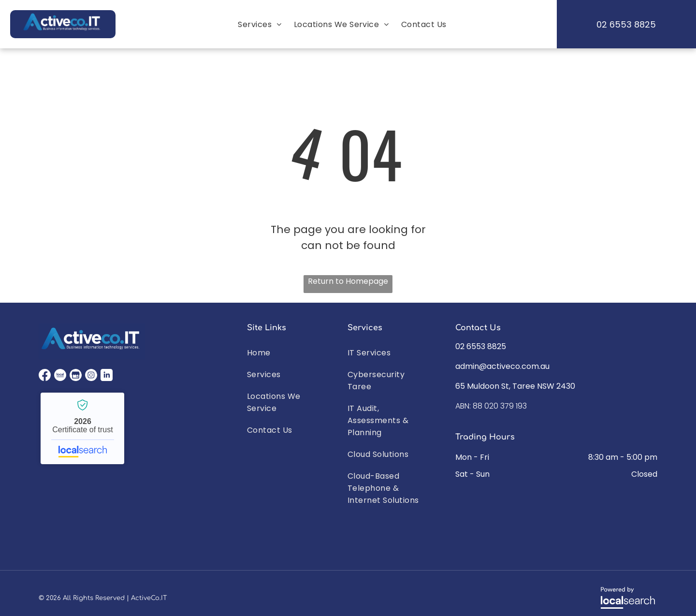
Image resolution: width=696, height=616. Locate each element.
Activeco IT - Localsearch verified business (82, 428)
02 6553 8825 (481, 346)
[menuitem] (258, 24)
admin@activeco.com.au (502, 366)
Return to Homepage (348, 281)
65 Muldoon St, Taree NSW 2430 (515, 386)
